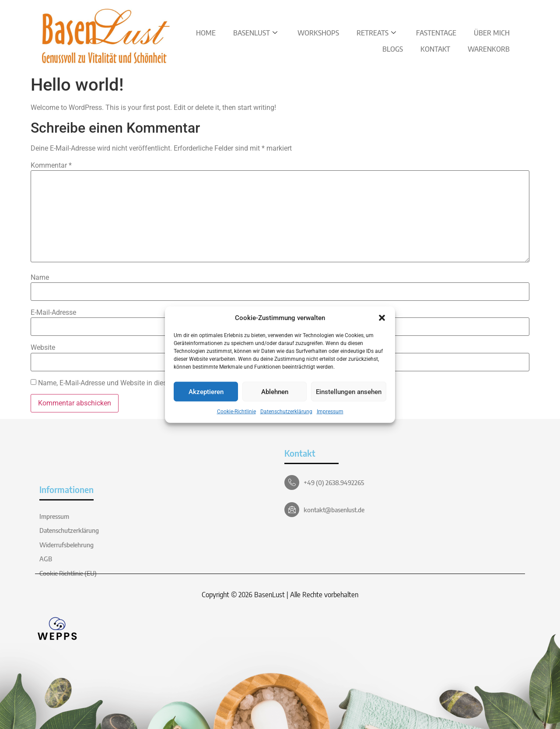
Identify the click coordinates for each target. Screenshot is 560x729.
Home (206, 33)
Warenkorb (489, 49)
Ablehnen (275, 391)
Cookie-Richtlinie (236, 412)
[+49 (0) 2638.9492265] (292, 482)
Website (43, 348)
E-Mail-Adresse (53, 313)
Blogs (393, 49)
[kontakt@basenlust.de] (292, 510)
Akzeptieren (206, 391)
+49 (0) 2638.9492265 (334, 482)
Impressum (330, 412)
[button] (382, 318)
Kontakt (435, 49)
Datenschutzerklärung (286, 412)
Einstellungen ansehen (349, 391)
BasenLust (255, 33)
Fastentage (436, 33)
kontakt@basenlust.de (334, 510)
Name (40, 278)
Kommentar (51, 166)
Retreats (376, 33)
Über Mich (492, 33)
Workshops (318, 33)
